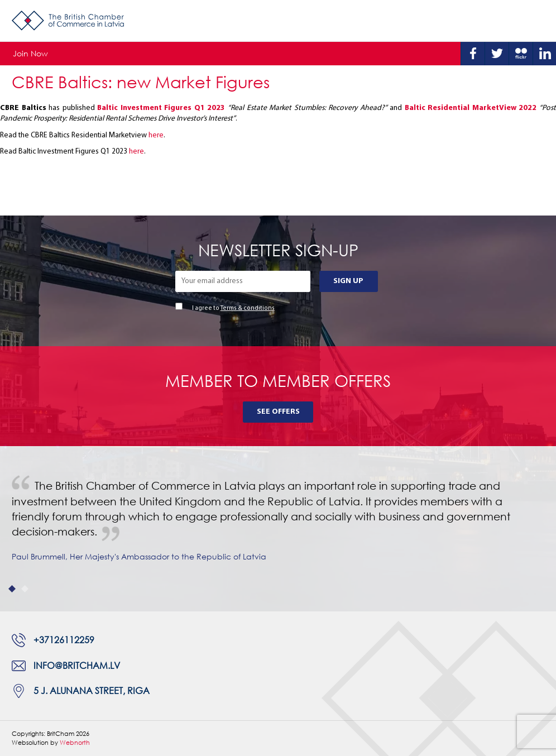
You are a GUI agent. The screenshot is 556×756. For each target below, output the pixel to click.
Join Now (30, 53)
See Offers (278, 412)
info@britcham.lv (77, 666)
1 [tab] (12, 589)
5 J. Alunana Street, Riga (92, 691)
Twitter (497, 54)
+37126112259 (64, 640)
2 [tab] (25, 589)
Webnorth (75, 742)
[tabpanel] (278, 529)
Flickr (521, 54)
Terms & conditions (248, 308)
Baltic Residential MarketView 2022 (471, 108)
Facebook (473, 54)
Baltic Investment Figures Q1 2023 (161, 108)
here (156, 135)
